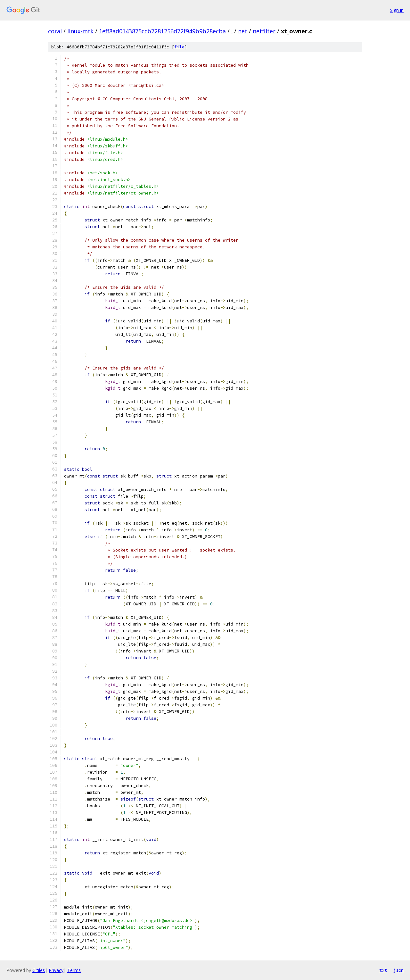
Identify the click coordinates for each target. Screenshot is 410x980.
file (179, 47)
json (398, 970)
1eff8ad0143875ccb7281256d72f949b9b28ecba (162, 31)
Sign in (397, 10)
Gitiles (39, 970)
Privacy (56, 970)
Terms (74, 970)
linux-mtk (80, 31)
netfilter (264, 31)
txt (383, 970)
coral (55, 31)
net (243, 31)
